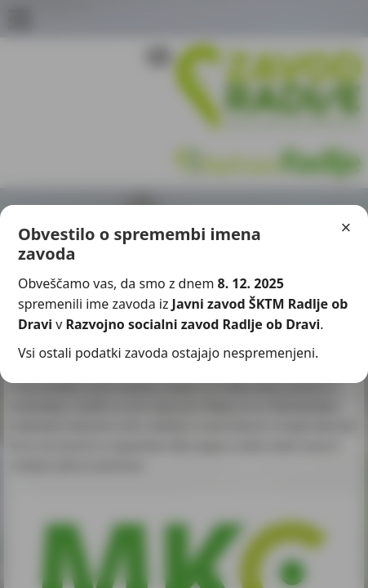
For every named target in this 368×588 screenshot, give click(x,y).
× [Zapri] (346, 227)
